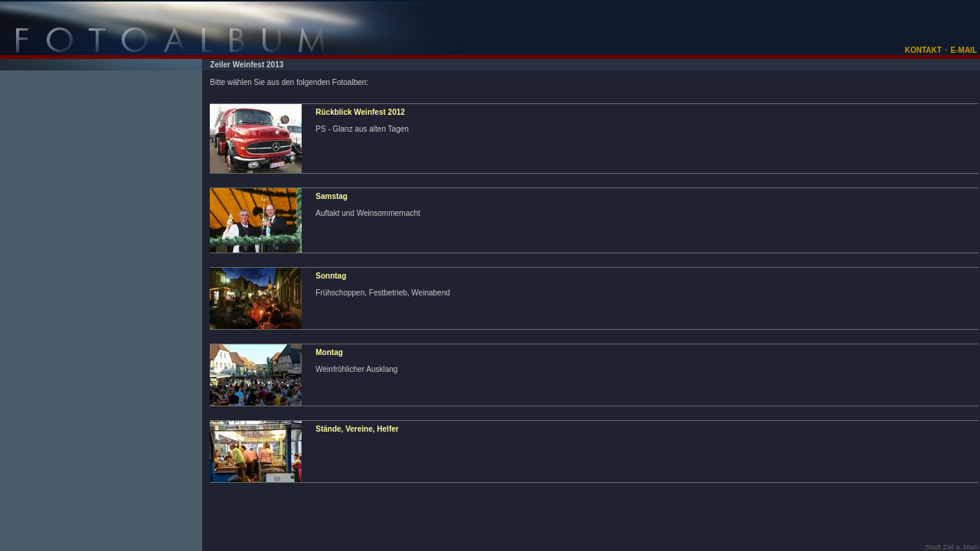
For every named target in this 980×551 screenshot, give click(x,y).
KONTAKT (923, 50)
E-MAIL (964, 50)
